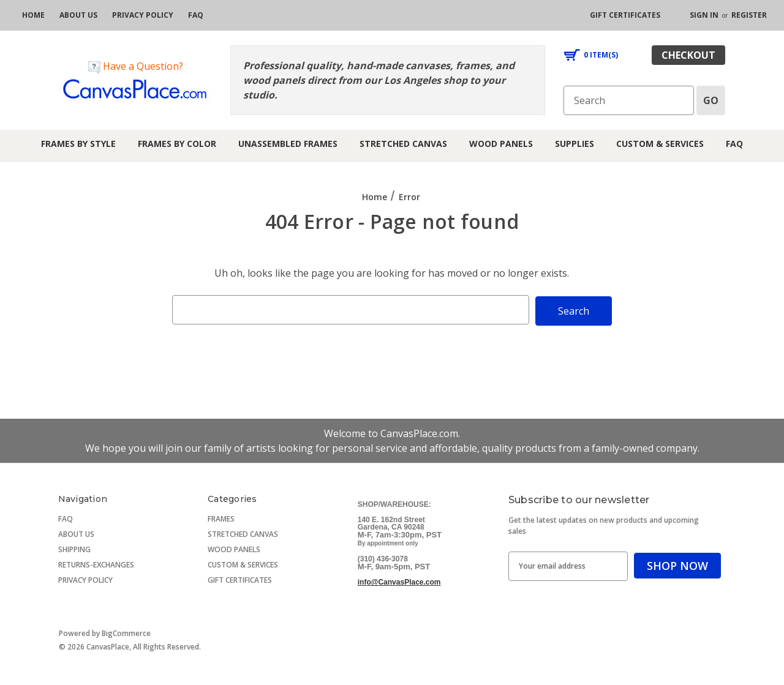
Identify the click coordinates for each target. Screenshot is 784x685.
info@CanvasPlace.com (399, 581)
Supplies (575, 144)
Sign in (704, 15)
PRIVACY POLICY (85, 579)
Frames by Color (177, 144)
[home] (33, 15)
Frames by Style (78, 144)
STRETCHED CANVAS (243, 533)
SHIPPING (74, 548)
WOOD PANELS (234, 548)
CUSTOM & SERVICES (243, 563)
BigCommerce (126, 632)
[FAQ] (196, 15)
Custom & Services (660, 144)
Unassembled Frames (288, 144)
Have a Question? (136, 66)
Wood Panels (501, 144)
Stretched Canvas (403, 144)
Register (749, 15)
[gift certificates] (625, 15)
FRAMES (221, 518)
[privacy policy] (143, 15)
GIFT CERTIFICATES (240, 579)
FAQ (734, 144)
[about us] (78, 15)
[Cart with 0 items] (591, 55)
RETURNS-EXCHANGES (96, 563)
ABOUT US (76, 533)
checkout (688, 55)
